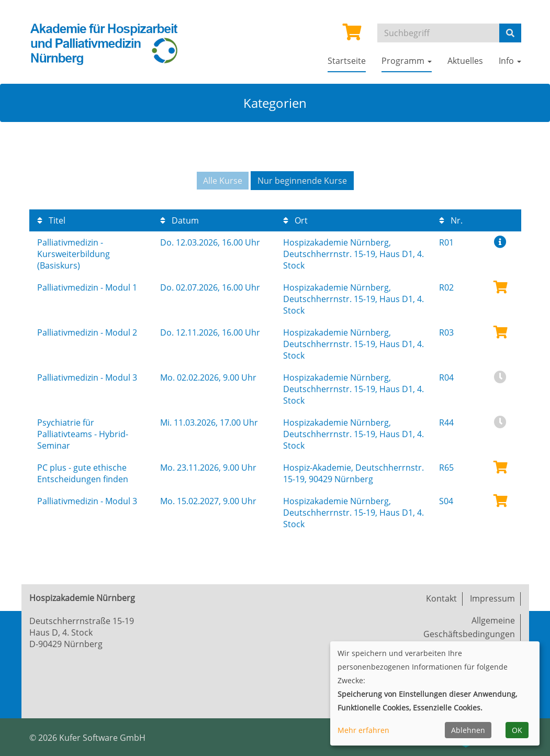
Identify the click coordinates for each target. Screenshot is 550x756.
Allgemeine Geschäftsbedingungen (469, 627)
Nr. (451, 220)
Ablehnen (468, 730)
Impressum (492, 598)
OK (517, 730)
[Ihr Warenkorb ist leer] (352, 35)
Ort (295, 220)
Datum (179, 220)
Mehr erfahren (363, 730)
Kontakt (441, 598)
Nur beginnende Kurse (302, 181)
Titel (51, 220)
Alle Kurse (223, 181)
